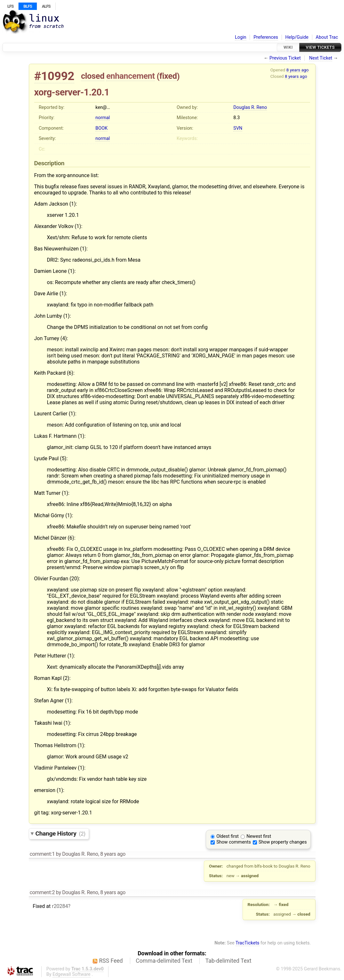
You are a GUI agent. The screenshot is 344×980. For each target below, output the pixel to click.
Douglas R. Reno (250, 107)
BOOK (101, 128)
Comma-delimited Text (164, 961)
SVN (238, 128)
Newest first (259, 836)
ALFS (46, 6)
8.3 (236, 118)
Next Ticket (321, 58)
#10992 (54, 76)
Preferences (266, 37)
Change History (60, 833)
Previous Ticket (285, 58)
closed (93, 76)
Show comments (234, 842)
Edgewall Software (72, 974)
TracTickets (248, 943)
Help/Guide (297, 37)
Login (241, 37)
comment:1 (42, 854)
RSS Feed (111, 961)
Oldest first (228, 836)
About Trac (327, 37)
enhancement (131, 76)
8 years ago (298, 70)
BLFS (28, 6)
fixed (168, 76)
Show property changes (283, 842)
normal (103, 118)
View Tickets (320, 47)
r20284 (60, 906)
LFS (10, 6)
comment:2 (42, 892)
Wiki (288, 47)
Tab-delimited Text (228, 961)
